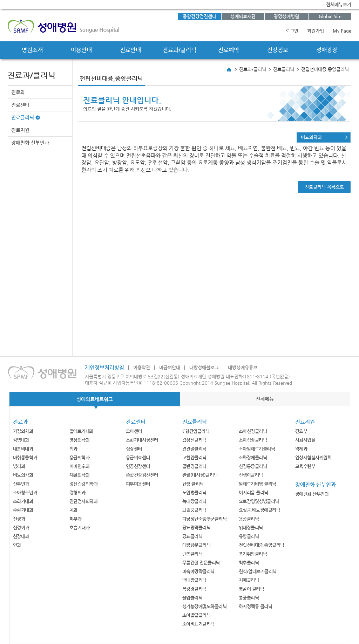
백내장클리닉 (194, 580)
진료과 (18, 92)
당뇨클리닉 (192, 536)
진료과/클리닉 (179, 50)
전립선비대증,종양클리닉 (262, 545)
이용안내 (81, 50)
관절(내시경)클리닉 (200, 475)
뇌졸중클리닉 (194, 510)
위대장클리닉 (251, 527)
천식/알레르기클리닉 (258, 571)
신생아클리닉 (251, 475)
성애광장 (327, 50)
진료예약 (229, 50)
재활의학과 (80, 475)
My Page (342, 31)
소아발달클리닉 (197, 615)
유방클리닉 (249, 536)
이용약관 (142, 367)
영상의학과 (80, 440)
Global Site (330, 16)
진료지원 (20, 130)
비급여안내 (170, 367)
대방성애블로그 (204, 367)
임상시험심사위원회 (313, 457)
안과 (17, 545)
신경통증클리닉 (253, 466)
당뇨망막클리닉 (197, 527)
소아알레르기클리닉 (257, 449)
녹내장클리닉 (194, 501)
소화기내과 (23, 501)
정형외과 (77, 492)
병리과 (19, 466)
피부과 (76, 519)
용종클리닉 (249, 519)
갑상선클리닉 (194, 440)
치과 (73, 510)
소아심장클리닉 (253, 440)
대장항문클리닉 (197, 545)
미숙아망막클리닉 (198, 571)
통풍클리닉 (249, 598)
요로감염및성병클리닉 (259, 501)
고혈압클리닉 (194, 457)
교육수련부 (305, 466)
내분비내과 (23, 449)
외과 (73, 449)
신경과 (19, 519)
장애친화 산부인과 (30, 143)
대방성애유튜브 (243, 367)
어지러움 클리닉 (253, 492)
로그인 (292, 31)
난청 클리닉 (193, 484)
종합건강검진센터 (199, 16)
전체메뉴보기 (339, 4)
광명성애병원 (286, 16)
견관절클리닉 (194, 449)
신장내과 (21, 536)
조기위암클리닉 (253, 554)
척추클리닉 (249, 563)
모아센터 (134, 431)
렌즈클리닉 (192, 554)
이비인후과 (80, 466)
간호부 (301, 431)
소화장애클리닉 (253, 457)
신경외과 (21, 527)
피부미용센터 (138, 484)
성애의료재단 (243, 16)
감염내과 (21, 440)
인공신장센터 (138, 466)
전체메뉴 (265, 399)
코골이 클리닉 (252, 589)
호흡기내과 (80, 527)
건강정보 (278, 50)
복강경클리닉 (194, 589)
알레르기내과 (82, 431)
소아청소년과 (25, 492)
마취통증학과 (25, 457)
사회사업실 (305, 440)
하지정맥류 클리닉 (256, 606)
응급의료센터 (138, 457)
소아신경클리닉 (253, 431)
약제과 (301, 449)
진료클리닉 (23, 117)
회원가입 (316, 31)
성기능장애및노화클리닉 (205, 606)
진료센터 (20, 105)
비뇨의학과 (311, 137)
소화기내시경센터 (142, 440)
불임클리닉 (192, 598)
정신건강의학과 (84, 484)
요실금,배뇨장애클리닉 (260, 510)
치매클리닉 (249, 580)
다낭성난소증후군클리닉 (205, 519)
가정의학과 (23, 431)
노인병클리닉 (194, 492)
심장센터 (134, 449)
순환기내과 (23, 510)
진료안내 (130, 50)
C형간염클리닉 (196, 431)
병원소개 (32, 50)
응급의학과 (80, 457)
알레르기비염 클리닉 (258, 484)
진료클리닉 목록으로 (324, 187)
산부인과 (21, 484)
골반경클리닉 (194, 466)
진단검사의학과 (84, 501)
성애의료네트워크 (95, 399)
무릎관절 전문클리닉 (201, 563)
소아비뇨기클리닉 (198, 624)
